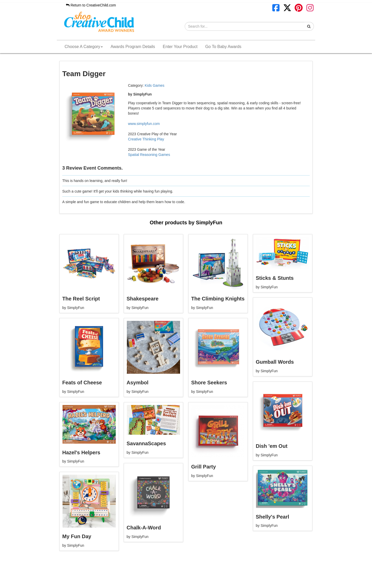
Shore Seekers (209, 383)
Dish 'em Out (272, 446)
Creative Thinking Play (146, 139)
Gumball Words (275, 362)
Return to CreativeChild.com (91, 5)
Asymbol (137, 383)
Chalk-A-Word (144, 528)
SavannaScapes (146, 443)
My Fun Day (77, 536)
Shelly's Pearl (272, 517)
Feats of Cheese (82, 383)
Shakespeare (142, 299)
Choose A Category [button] (84, 47)
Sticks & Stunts (275, 278)
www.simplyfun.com (144, 124)
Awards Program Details (133, 47)
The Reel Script (81, 299)
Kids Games (154, 85)
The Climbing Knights (218, 299)
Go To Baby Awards (223, 47)
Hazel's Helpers (81, 452)
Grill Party (204, 467)
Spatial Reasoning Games (149, 155)
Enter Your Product (180, 47)
